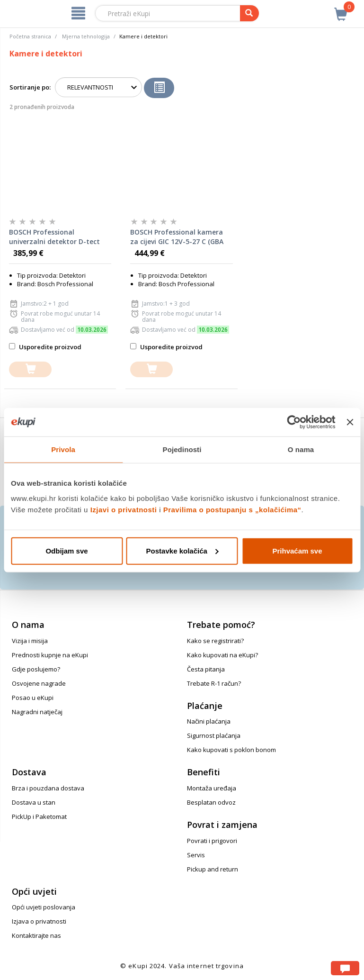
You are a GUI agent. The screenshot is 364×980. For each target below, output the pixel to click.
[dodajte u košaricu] (30, 369)
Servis (196, 855)
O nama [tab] (301, 449)
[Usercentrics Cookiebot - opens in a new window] (294, 422)
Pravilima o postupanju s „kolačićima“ (232, 509)
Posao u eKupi (33, 698)
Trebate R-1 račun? (214, 683)
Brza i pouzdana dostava (48, 788)
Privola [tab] (63, 449)
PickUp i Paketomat (39, 817)
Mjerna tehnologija (86, 36)
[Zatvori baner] (350, 422)
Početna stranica (30, 36)
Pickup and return (213, 869)
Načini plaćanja (209, 721)
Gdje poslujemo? (36, 669)
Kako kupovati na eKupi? (222, 655)
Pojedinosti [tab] (182, 449)
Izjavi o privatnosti (124, 509)
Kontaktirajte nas (36, 935)
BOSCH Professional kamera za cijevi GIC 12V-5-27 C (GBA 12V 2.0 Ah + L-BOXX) (177, 237)
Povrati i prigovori (212, 841)
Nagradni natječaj (37, 712)
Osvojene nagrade (39, 683)
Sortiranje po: (30, 87)
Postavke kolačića (182, 550)
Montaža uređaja (212, 788)
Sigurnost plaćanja (214, 735)
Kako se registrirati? (215, 641)
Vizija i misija (30, 641)
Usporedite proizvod (45, 347)
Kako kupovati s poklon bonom (231, 750)
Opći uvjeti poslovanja (44, 907)
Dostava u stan (34, 802)
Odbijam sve (67, 550)
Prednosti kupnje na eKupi (50, 655)
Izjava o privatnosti (39, 921)
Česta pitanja (206, 669)
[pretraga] (249, 13)
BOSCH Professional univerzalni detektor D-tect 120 (54, 237)
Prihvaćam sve (297, 550)
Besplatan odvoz (211, 802)
